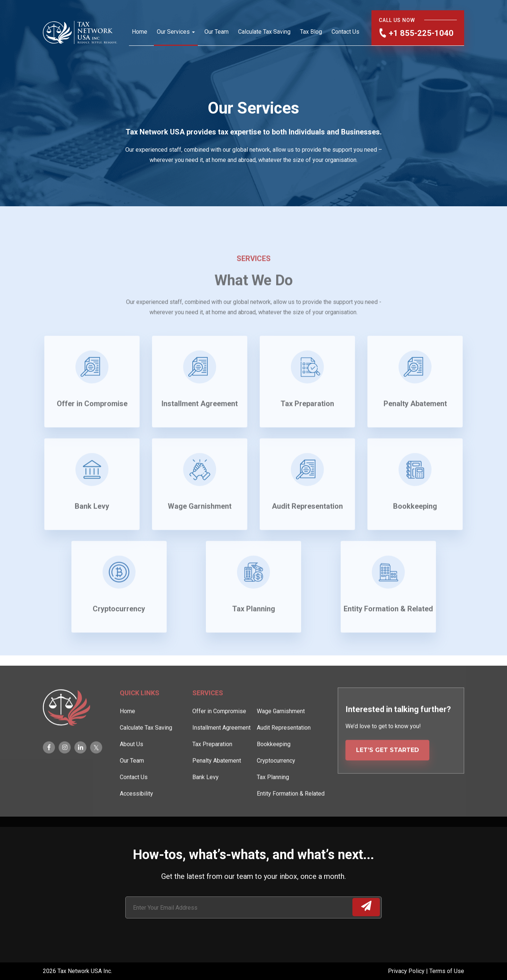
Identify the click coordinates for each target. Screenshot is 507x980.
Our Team (217, 32)
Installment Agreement (221, 750)
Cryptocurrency (276, 783)
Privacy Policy (407, 971)
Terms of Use (447, 971)
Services (208, 715)
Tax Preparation (212, 767)
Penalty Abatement (217, 783)
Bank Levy (206, 800)
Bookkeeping (274, 767)
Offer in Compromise (219, 734)
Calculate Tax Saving (264, 32)
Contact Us (345, 32)
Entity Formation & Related (291, 816)
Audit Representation (284, 750)
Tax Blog (311, 32)
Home (140, 32)
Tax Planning (273, 800)
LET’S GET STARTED (388, 772)
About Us (132, 767)
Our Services (173, 32)
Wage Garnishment (281, 734)
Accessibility (136, 816)
